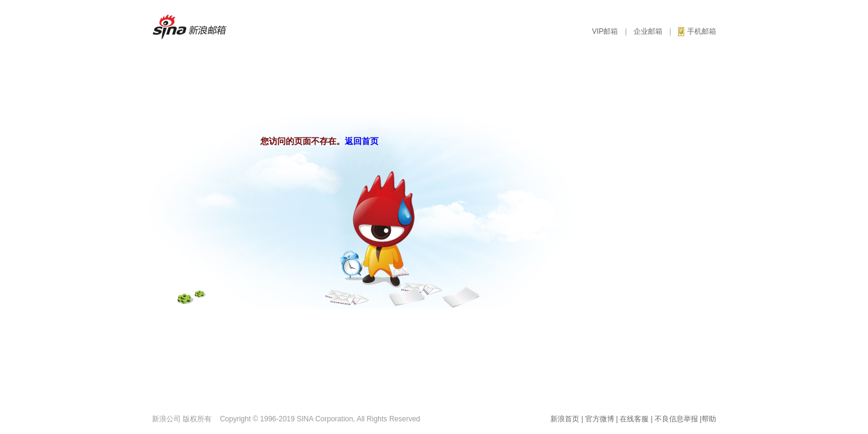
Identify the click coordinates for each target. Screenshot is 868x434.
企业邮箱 (648, 31)
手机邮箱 (697, 31)
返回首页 (362, 141)
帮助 (709, 419)
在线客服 (634, 419)
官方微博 (600, 419)
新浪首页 (565, 419)
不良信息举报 (676, 419)
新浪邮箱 (195, 27)
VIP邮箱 (605, 31)
